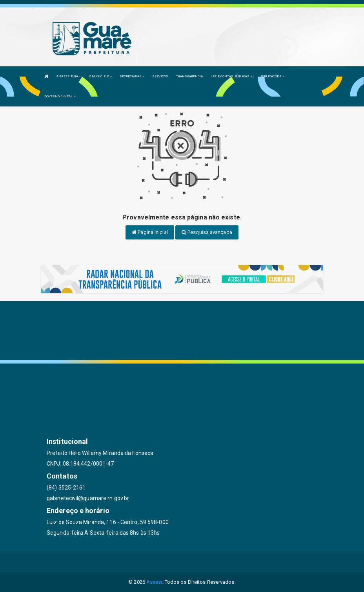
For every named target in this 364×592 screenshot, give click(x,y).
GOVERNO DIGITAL (60, 96)
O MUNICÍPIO (100, 76)
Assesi (154, 582)
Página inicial (150, 232)
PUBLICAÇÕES (272, 76)
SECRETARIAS (132, 76)
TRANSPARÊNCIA (189, 76)
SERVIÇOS (160, 76)
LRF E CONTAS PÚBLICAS (231, 76)
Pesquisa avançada (207, 232)
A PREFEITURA (69, 76)
